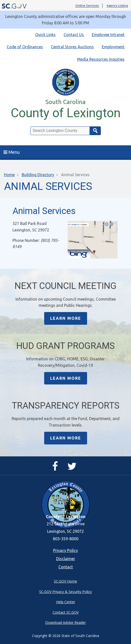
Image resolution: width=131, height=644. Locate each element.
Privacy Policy (65, 550)
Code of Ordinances (25, 47)
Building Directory (38, 175)
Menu (12, 152)
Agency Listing (117, 6)
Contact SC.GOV (66, 612)
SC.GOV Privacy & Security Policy (65, 592)
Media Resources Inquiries (101, 59)
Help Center (66, 602)
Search (95, 131)
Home (9, 175)
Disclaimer (66, 559)
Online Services (87, 6)
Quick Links (45, 35)
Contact (66, 567)
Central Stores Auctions (72, 47)
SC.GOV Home (65, 581)
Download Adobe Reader (65, 622)
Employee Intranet (108, 35)
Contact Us (74, 35)
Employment (113, 47)
